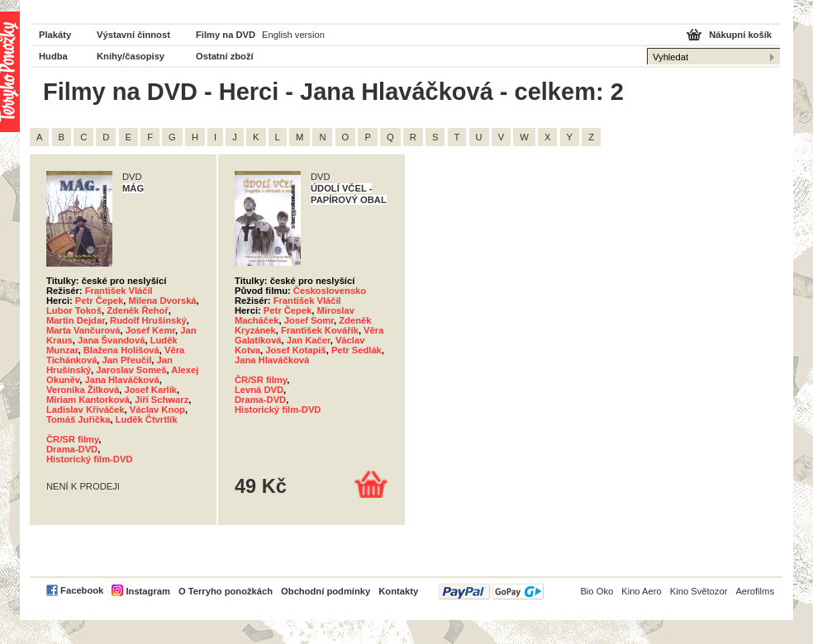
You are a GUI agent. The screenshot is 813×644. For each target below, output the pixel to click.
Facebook (82, 590)
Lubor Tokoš (74, 310)
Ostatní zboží (225, 56)
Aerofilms (755, 591)
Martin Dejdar (76, 320)
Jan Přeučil (127, 360)
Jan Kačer (309, 340)
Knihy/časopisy (131, 56)
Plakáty (55, 35)
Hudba (53, 56)
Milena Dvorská (163, 301)
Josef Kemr (150, 330)
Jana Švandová (111, 340)
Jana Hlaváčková (121, 380)
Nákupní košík (740, 35)
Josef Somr (309, 320)
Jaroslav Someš (131, 370)
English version (293, 35)
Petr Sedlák (357, 350)
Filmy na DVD (226, 35)
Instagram (147, 591)
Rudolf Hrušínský (148, 320)
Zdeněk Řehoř (138, 310)
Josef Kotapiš (295, 350)
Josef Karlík (151, 390)
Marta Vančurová (83, 330)
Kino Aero (642, 591)
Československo (330, 291)
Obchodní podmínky (326, 591)
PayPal (491, 592)
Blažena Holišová (121, 350)
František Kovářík (320, 330)
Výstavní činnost (133, 35)
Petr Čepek (99, 301)
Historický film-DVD (89, 459)
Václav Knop (157, 410)
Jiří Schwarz (162, 400)
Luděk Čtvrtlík (147, 419)
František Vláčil (119, 291)
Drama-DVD (72, 449)
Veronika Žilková (83, 390)
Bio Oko (597, 591)
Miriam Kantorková (88, 400)
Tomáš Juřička (78, 419)
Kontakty (398, 591)
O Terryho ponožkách (226, 591)
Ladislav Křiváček (86, 410)
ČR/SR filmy (72, 439)
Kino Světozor (699, 591)
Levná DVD (259, 390)
